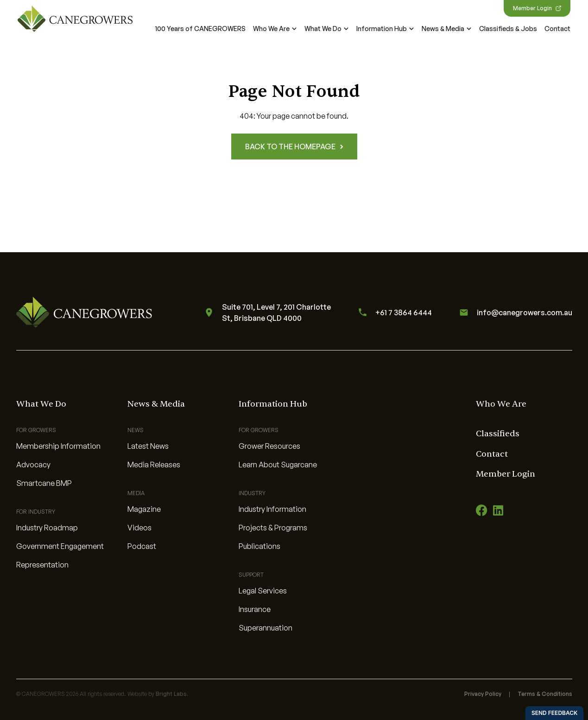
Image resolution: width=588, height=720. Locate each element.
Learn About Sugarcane (278, 465)
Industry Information (272, 509)
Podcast (142, 546)
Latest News (148, 446)
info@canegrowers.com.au (514, 312)
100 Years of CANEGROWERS (200, 29)
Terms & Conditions (545, 694)
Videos (139, 528)
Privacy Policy (483, 694)
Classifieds (498, 434)
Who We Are (275, 29)
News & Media (447, 29)
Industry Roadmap (47, 528)
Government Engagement (60, 546)
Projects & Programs (273, 528)
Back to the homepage (294, 147)
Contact (557, 29)
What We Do (327, 29)
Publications (259, 546)
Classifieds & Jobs (508, 29)
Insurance (255, 609)
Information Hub (385, 29)
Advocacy (33, 465)
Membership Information (58, 446)
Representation (42, 565)
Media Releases (154, 465)
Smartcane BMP (44, 483)
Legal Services (263, 591)
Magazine (144, 509)
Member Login (537, 8)
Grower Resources (269, 446)
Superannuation (266, 628)
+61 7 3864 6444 (393, 312)
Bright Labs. (172, 694)
